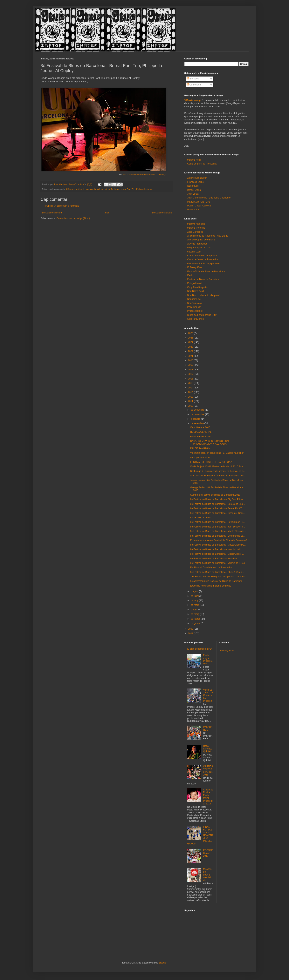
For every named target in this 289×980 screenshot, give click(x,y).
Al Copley (70, 189)
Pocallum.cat (194, 307)
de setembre (197, 423)
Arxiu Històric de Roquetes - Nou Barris (208, 236)
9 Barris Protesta (196, 228)
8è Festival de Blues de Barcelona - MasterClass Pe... (218, 545)
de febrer (196, 619)
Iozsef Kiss (193, 186)
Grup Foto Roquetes (198, 287)
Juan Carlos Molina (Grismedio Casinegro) (209, 198)
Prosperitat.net (195, 311)
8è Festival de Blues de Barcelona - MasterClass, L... (218, 554)
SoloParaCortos (196, 319)
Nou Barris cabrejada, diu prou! (203, 295)
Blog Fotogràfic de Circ (199, 248)
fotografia (109, 189)
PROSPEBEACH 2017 (208, 853)
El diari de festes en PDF (200, 649)
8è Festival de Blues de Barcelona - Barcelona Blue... (218, 504)
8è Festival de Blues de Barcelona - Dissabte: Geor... (217, 513)
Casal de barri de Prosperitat (202, 256)
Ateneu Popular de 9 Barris (201, 240)
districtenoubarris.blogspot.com (203, 264)
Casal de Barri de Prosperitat (202, 164)
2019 (191, 365)
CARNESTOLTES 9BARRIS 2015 (208, 771)
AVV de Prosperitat (197, 244)
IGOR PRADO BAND (201, 518)
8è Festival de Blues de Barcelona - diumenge (144, 175)
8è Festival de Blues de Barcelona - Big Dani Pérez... (218, 499)
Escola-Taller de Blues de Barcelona (206, 272)
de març (195, 614)
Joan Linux (193, 194)
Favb (190, 275)
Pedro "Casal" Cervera (199, 206)
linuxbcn (118, 189)
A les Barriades (195, 232)
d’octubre (196, 419)
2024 (191, 342)
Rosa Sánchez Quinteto (208, 749)
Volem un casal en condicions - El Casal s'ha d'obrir (217, 453)
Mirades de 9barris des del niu (207, 875)
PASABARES (208, 728)
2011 (191, 401)
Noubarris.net (194, 299)
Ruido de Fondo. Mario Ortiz (202, 315)
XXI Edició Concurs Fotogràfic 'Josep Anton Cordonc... (218, 577)
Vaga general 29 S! (200, 458)
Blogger (163, 963)
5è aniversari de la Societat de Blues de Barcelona (216, 581)
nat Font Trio (129, 189)
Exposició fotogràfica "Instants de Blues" (211, 586)
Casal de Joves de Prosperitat (203, 259)
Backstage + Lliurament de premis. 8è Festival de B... (218, 471)
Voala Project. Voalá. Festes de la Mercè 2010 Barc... (218, 467)
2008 (191, 634)
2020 (191, 360)
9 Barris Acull (194, 160)
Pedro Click (193, 210)
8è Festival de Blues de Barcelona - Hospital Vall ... (217, 549)
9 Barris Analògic (196, 224)
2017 (191, 374)
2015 (191, 383)
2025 (191, 338)
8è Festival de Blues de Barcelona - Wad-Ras (214, 559)
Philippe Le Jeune (145, 189)
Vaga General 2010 (200, 427)
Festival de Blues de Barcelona (203, 279)
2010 (191, 406)
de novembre (198, 414)
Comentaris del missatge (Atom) (73, 218)
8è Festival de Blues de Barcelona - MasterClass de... (218, 531)
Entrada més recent (52, 213)
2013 (191, 392)
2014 (191, 388)
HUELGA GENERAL (201, 432)
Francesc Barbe (196, 182)
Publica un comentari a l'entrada (62, 206)
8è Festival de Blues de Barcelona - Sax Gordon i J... (217, 522)
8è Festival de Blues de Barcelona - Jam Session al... (218, 527)
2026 (191, 333)
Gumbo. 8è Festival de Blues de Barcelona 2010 (215, 495)
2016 (191, 379)
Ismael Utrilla (194, 190)
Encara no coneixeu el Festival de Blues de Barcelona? (219, 540)
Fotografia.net (195, 283)
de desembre (198, 410)
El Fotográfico (195, 267)
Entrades (193, 79)
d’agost (195, 591)
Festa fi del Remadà (200, 437)
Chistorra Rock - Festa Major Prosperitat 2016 (208, 797)
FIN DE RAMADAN (200, 448)
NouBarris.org (195, 303)
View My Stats (227, 651)
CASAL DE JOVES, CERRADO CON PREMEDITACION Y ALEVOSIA (209, 442)
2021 (191, 356)
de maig (195, 605)
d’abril (194, 610)
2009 (191, 629)
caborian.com (194, 252)
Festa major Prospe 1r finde (208, 659)
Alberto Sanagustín (197, 178)
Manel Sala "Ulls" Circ (199, 202)
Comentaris (194, 85)
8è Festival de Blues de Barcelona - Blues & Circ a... (217, 572)
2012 (191, 397)
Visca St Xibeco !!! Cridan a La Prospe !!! (208, 695)
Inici (107, 213)
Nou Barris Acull (196, 291)
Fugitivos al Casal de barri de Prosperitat (211, 567)
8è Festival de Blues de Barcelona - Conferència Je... (218, 536)
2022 (191, 351)
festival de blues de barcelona (89, 189)
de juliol (195, 596)
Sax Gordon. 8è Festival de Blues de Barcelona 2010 (218, 476)
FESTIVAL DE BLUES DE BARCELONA (211, 462)
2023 (191, 347)
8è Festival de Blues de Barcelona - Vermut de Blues (217, 563)
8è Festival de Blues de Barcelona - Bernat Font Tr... (217, 508)
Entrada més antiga (162, 213)
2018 (191, 370)
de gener (196, 623)
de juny (195, 601)
